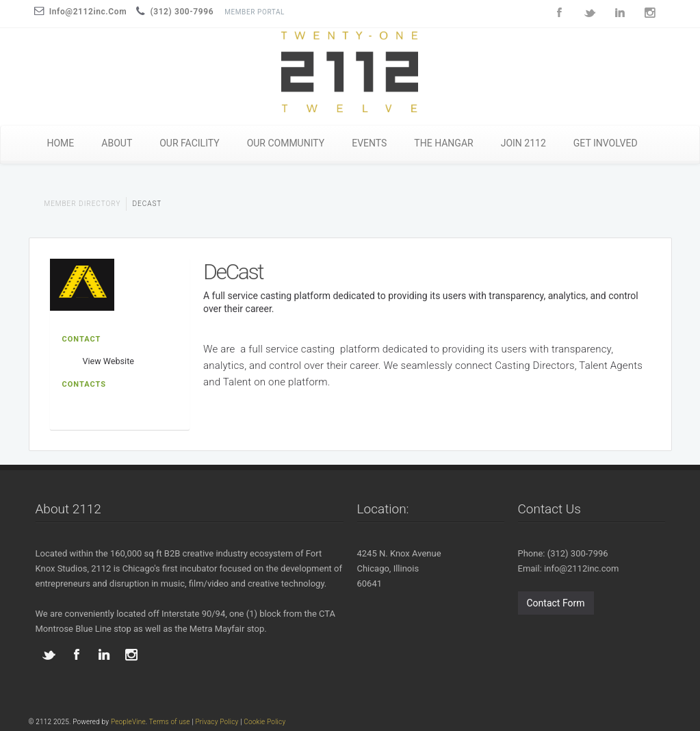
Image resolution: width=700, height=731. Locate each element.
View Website (108, 361)
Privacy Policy (217, 722)
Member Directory (83, 204)
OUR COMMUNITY (286, 143)
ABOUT (117, 143)
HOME (61, 143)
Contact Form (556, 603)
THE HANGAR (443, 143)
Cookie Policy (264, 722)
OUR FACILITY (189, 143)
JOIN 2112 (523, 143)
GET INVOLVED (606, 143)
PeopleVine (128, 722)
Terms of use (170, 722)
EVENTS (369, 143)
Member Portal (255, 12)
